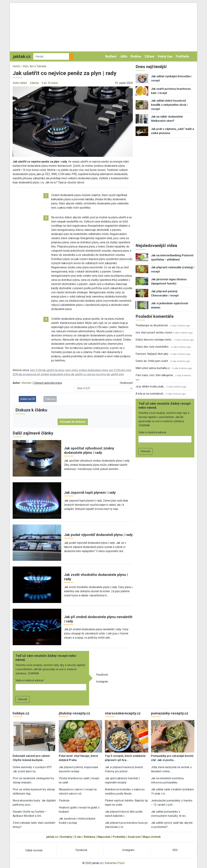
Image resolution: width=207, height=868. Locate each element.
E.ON (39, 370)
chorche (26, 383)
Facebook (102, 675)
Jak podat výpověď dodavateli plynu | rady (98, 535)
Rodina (136, 56)
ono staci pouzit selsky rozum (154, 332)
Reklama (90, 837)
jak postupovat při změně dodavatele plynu (44, 374)
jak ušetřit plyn (115, 374)
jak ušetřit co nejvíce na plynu (88, 374)
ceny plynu (72, 370)
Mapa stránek (152, 837)
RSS (175, 850)
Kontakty (66, 837)
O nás (78, 837)
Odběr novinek (34, 850)
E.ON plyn (120, 370)
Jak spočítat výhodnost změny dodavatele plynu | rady (89, 450)
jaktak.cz (52, 837)
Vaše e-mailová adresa (29, 680)
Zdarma (34, 83)
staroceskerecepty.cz (123, 713)
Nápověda (104, 837)
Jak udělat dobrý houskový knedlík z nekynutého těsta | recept (169, 105)
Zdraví (149, 56)
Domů (16, 66)
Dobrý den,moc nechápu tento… (154, 340)
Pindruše (64, 801)
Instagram (102, 682)
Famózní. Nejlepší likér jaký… (153, 354)
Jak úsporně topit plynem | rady (90, 493)
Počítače (182, 56)
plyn (33, 370)
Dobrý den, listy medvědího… (153, 347)
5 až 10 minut (50, 83)
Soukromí (134, 837)
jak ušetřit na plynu (53, 370)
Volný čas (165, 56)
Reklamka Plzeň (115, 863)
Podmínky (119, 837)
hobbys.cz (21, 713)
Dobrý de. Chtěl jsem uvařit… (153, 361)
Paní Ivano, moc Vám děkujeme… (155, 375)
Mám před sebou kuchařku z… (154, 368)
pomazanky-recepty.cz (170, 713)
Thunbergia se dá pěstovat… (152, 325)
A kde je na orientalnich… (150, 394)
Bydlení (111, 56)
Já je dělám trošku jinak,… (151, 387)
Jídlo (124, 56)
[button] (73, 121)
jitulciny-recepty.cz (74, 713)
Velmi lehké (20, 83)
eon (111, 370)
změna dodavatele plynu (93, 370)
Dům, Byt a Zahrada (34, 66)
